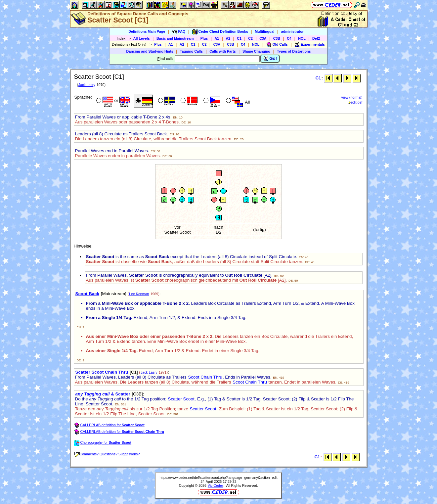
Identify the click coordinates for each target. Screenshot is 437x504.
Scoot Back (87, 294)
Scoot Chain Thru (205, 377)
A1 (217, 38)
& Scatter (103, 394)
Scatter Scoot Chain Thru (102, 372)
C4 (289, 38)
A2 (228, 38)
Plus (204, 38)
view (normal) (352, 97)
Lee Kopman (139, 294)
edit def (355, 102)
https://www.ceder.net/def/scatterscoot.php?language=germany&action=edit (218, 478)
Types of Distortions (294, 51)
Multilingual (264, 31)
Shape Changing (256, 51)
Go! (270, 59)
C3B (277, 38)
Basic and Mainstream (175, 38)
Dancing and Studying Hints (150, 51)
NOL (302, 38)
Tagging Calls (191, 51)
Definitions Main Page (147, 31)
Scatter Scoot (181, 399)
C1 (239, 38)
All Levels (142, 38)
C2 (250, 38)
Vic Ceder (216, 485)
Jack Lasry (87, 85)
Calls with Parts (222, 51)
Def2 (316, 38)
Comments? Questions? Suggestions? (107, 454)
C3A (263, 38)
